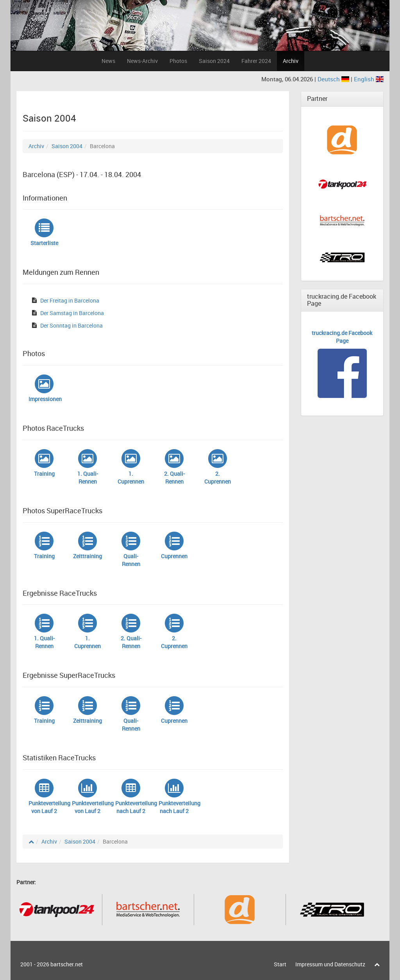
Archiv (291, 61)
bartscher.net (67, 964)
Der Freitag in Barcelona (70, 300)
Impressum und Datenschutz (330, 964)
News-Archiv (142, 61)
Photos (178, 61)
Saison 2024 (214, 61)
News (108, 61)
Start (280, 964)
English (369, 79)
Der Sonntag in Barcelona (71, 325)
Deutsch (334, 79)
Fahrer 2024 (256, 61)
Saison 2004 (67, 146)
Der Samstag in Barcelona (72, 313)
